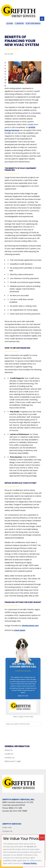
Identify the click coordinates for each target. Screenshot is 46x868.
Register (20, 23)
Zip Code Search (34, 23)
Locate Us (9, 754)
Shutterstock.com (30, 626)
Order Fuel (7, 827)
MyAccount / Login (13, 761)
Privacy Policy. (30, 863)
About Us (9, 750)
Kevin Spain (20, 630)
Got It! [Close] (42, 837)
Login (10, 23)
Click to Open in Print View (23, 717)
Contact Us (10, 758)
